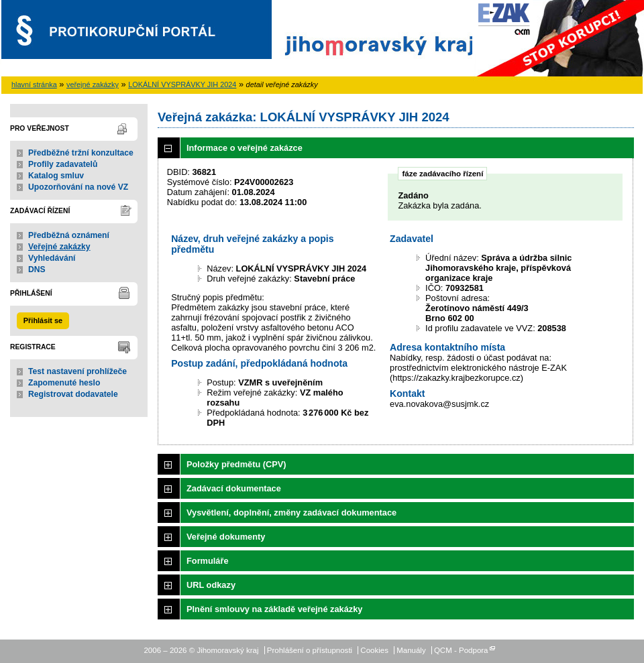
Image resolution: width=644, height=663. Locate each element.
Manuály (411, 650)
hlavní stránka (34, 84)
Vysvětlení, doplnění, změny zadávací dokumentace (291, 513)
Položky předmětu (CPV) (236, 464)
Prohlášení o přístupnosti (310, 650)
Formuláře (208, 561)
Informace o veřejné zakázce (245, 148)
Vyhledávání (52, 258)
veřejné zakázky (93, 84)
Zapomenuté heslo (64, 383)
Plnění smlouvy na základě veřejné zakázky (274, 609)
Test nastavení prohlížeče (77, 371)
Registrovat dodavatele (73, 394)
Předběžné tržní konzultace (81, 153)
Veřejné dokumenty (226, 537)
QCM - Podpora (461, 650)
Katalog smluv (56, 176)
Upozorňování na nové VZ (78, 187)
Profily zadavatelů (63, 164)
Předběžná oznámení (69, 235)
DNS (37, 269)
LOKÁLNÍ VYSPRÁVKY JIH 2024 (182, 84)
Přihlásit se (43, 320)
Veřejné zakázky (59, 247)
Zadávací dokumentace (234, 488)
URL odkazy (211, 585)
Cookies (374, 650)
